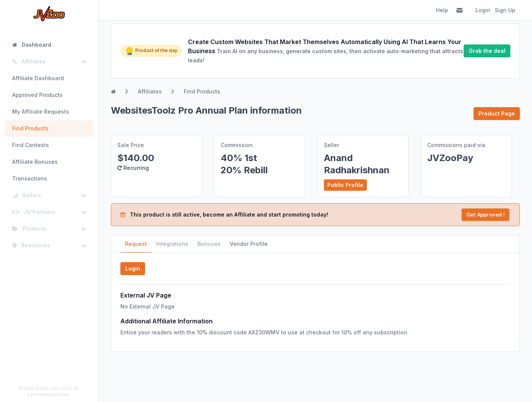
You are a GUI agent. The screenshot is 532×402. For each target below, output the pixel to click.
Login (483, 10)
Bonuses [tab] (209, 244)
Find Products (30, 128)
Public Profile (345, 185)
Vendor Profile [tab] (249, 244)
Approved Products (37, 95)
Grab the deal (487, 51)
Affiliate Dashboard (38, 78)
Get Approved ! (485, 215)
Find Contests (31, 145)
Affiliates (150, 91)
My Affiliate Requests (41, 112)
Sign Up (505, 10)
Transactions (30, 178)
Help (442, 10)
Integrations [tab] (172, 244)
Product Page (497, 113)
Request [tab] (136, 244)
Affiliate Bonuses (35, 162)
